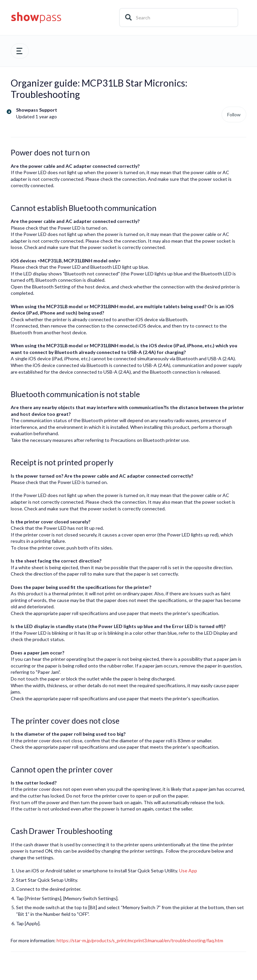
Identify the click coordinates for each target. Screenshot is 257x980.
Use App (188, 871)
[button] (20, 51)
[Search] (179, 18)
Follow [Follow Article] (234, 114)
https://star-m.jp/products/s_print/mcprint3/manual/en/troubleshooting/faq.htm (140, 940)
